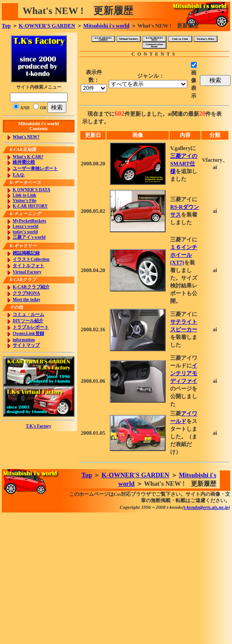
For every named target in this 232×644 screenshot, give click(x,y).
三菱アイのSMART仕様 (184, 164)
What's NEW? (26, 137)
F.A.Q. (19, 175)
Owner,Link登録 (28, 333)
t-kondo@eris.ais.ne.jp (206, 507)
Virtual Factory (27, 272)
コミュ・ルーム (28, 314)
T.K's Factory (38, 426)
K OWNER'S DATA (31, 190)
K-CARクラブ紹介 (31, 287)
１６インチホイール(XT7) (184, 255)
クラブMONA (26, 293)
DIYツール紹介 (28, 321)
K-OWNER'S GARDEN (47, 26)
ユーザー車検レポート (35, 168)
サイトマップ (26, 345)
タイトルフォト (28, 266)
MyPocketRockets (29, 221)
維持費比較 (24, 162)
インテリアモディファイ (184, 373)
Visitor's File (24, 200)
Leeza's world (26, 226)
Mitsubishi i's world (107, 26)
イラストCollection (31, 259)
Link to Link (24, 195)
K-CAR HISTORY (30, 206)
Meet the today (26, 299)
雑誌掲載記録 (26, 253)
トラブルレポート (31, 327)
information (24, 340)
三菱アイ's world (29, 237)
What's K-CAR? (28, 157)
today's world (25, 232)
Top (6, 26)
